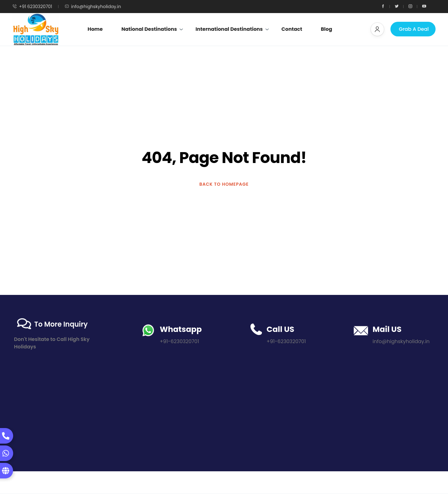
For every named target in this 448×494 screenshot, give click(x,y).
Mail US (387, 329)
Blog (326, 29)
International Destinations (232, 29)
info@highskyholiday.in (93, 7)
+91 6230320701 (32, 7)
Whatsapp (181, 329)
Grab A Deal (414, 29)
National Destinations (152, 29)
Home (95, 29)
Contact (292, 29)
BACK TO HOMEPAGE (224, 184)
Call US (280, 329)
